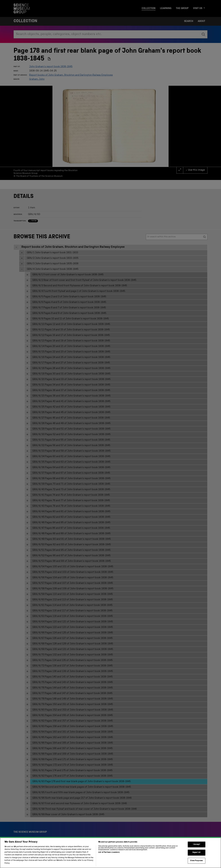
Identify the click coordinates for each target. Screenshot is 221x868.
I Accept (197, 849)
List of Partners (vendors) (109, 857)
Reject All (197, 857)
